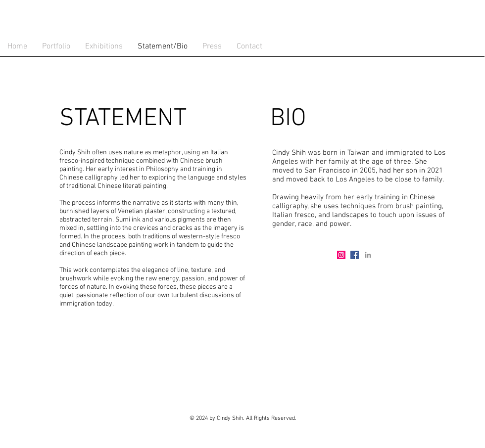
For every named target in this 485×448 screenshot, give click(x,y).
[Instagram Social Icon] (341, 255)
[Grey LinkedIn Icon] (368, 255)
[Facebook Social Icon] (355, 255)
